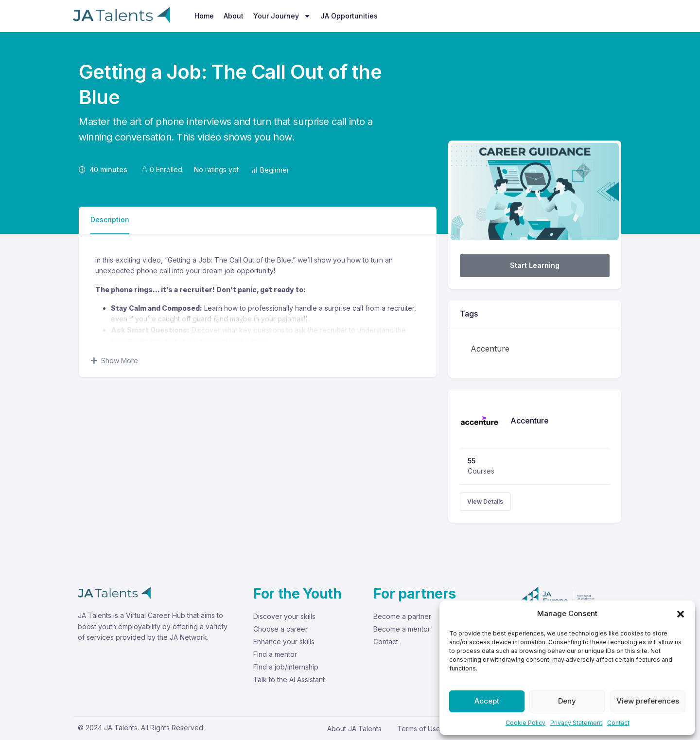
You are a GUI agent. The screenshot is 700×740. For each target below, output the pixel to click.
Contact (618, 723)
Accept (487, 701)
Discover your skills (284, 616)
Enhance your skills (284, 642)
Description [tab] (110, 220)
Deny (567, 701)
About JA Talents (354, 729)
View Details (485, 502)
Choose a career (280, 629)
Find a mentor (275, 654)
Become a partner (402, 616)
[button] (681, 614)
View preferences (648, 701)
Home (204, 16)
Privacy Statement (576, 723)
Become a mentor (402, 629)
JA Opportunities (349, 16)
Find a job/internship (286, 667)
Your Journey (282, 16)
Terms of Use (419, 729)
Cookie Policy (525, 723)
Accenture (490, 349)
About (234, 16)
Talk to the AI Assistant (289, 679)
